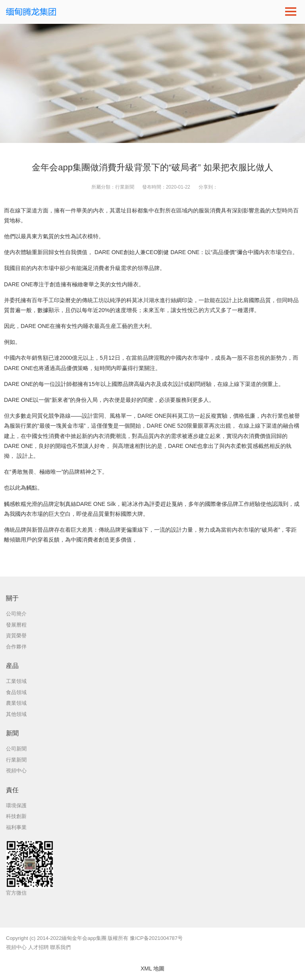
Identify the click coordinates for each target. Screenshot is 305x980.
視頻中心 (16, 947)
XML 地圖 (152, 968)
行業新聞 (125, 187)
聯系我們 (60, 947)
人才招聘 (39, 947)
